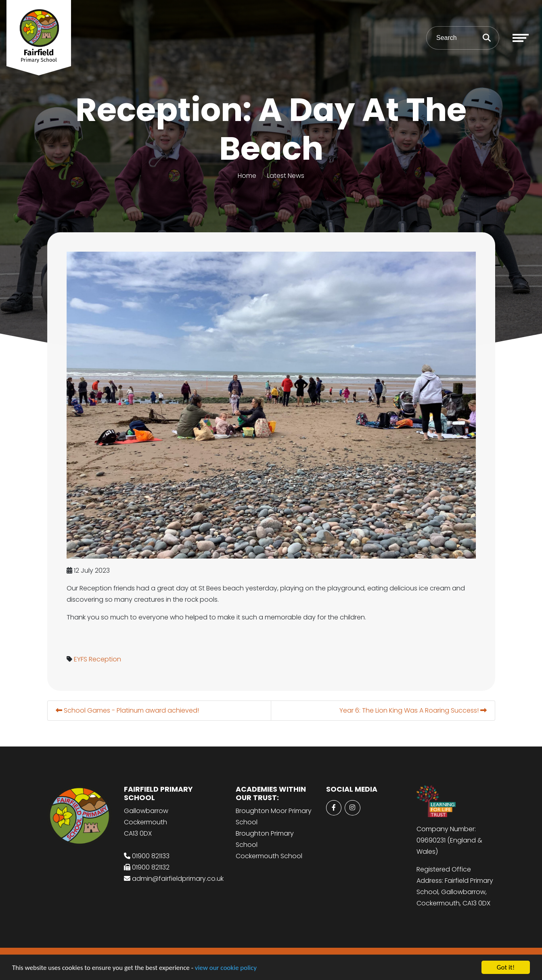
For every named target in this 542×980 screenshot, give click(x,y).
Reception (106, 659)
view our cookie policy (226, 968)
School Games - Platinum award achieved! (128, 710)
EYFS (81, 659)
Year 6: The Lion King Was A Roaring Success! (414, 710)
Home (247, 176)
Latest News (286, 176)
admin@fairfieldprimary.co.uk (178, 879)
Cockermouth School (269, 856)
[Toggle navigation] (521, 38)
